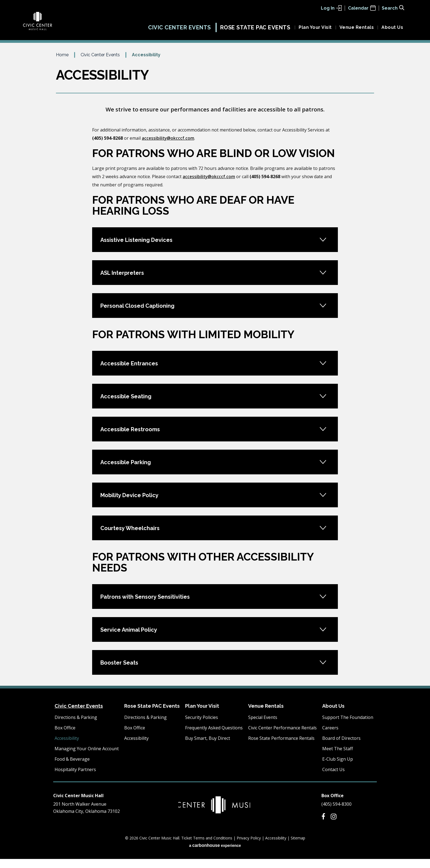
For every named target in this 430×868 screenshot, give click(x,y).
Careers (330, 737)
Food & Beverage (72, 768)
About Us (392, 30)
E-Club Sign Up (338, 768)
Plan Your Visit (315, 30)
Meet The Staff (338, 758)
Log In (331, 8)
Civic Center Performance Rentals (282, 737)
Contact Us (333, 779)
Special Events (263, 726)
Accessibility (67, 747)
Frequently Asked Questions (214, 737)
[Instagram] (334, 825)
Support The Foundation (348, 726)
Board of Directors (341, 747)
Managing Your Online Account (87, 758)
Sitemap (298, 847)
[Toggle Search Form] (393, 8)
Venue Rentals (357, 30)
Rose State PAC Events (255, 30)
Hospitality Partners (75, 779)
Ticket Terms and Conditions (207, 847)
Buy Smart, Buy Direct (208, 747)
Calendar (362, 8)
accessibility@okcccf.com (169, 147)
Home (62, 64)
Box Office (65, 737)
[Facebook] (323, 825)
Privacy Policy (249, 847)
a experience (215, 854)
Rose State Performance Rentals (281, 747)
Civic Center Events (179, 30)
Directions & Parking (76, 726)
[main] (215, 377)
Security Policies (202, 726)
